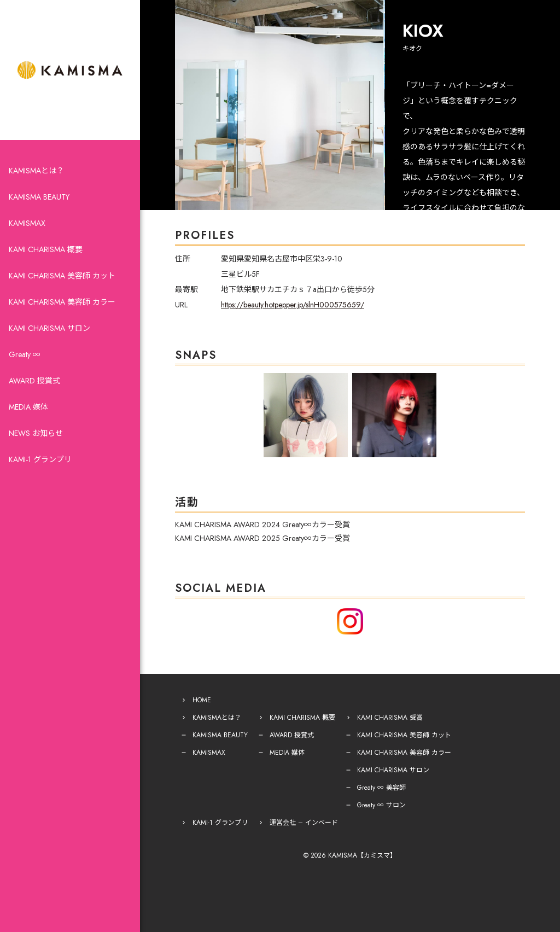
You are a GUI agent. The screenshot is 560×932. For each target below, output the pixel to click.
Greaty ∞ (25, 354)
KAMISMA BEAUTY (39, 197)
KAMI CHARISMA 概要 (46, 249)
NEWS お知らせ (36, 433)
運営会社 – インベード (304, 823)
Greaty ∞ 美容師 (381, 788)
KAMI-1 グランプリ (40, 459)
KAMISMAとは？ (36, 171)
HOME (202, 700)
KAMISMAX (27, 223)
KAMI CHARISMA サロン (49, 328)
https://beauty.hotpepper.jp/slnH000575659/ (293, 305)
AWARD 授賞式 (34, 381)
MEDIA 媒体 (28, 407)
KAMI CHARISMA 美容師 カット (62, 276)
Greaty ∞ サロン (381, 805)
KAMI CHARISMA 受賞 (390, 718)
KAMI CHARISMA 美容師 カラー (62, 302)
